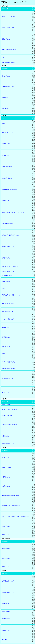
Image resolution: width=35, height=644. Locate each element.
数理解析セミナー (7, 327)
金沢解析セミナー (7, 416)
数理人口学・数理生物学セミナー (11, 235)
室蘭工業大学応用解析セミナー (10, 62)
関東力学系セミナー (7, 224)
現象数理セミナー (7, 604)
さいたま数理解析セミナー (9, 362)
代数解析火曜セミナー (8, 144)
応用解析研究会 (6, 282)
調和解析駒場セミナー (8, 246)
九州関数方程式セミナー (9, 581)
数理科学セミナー (7, 276)
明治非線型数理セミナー (9, 369)
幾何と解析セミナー (7, 97)
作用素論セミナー (7, 477)
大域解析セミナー (7, 619)
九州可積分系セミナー (8, 592)
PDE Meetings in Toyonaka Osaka (10, 495)
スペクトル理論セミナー (9, 319)
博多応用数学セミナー (8, 611)
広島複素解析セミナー (8, 558)
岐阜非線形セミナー (7, 436)
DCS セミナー (5, 57)
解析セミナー (5, 123)
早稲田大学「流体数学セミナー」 (11, 295)
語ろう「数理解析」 (7, 405)
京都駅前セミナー (7, 486)
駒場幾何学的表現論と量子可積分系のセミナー (15, 212)
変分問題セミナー (7, 337)
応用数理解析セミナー (8, 87)
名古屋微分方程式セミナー (9, 425)
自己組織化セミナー (7, 379)
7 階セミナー (5, 288)
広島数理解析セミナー (8, 548)
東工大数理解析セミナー (9, 271)
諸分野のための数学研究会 (9, 190)
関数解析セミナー (7, 155)
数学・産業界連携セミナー (9, 303)
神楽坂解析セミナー (7, 312)
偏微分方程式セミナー (8, 28)
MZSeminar (5, 639)
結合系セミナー (6, 457)
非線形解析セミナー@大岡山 (10, 266)
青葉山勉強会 (5, 109)
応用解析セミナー (7, 167)
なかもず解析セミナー (8, 526)
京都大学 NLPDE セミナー (9, 467)
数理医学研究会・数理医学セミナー (12, 506)
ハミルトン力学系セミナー (9, 410)
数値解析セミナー (7, 201)
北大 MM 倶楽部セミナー (9, 50)
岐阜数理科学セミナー (8, 443)
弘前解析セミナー (7, 76)
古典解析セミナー (7, 258)
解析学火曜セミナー (7, 132)
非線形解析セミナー (7, 346)
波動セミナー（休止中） (9, 16)
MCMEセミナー (6, 392)
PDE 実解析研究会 (7, 178)
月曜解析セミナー (7, 39)
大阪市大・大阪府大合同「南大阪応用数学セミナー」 (17, 516)
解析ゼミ (4, 354)
